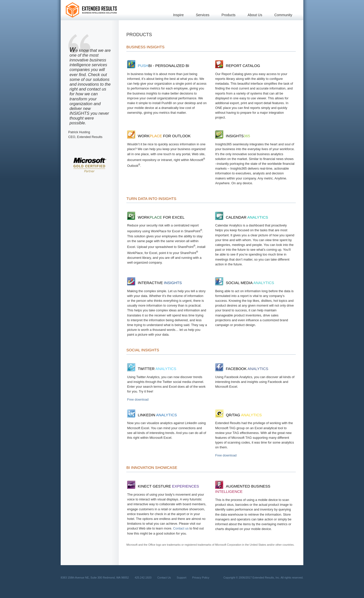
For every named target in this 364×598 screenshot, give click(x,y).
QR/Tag (238, 415)
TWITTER (152, 369)
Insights (233, 136)
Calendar (242, 217)
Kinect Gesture (163, 486)
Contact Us (164, 578)
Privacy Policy (201, 578)
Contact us (181, 528)
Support (181, 578)
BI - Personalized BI (158, 66)
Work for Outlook (159, 136)
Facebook (242, 369)
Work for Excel (156, 217)
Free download (138, 399)
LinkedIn (152, 415)
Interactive (154, 283)
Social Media (245, 283)
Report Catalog (238, 66)
